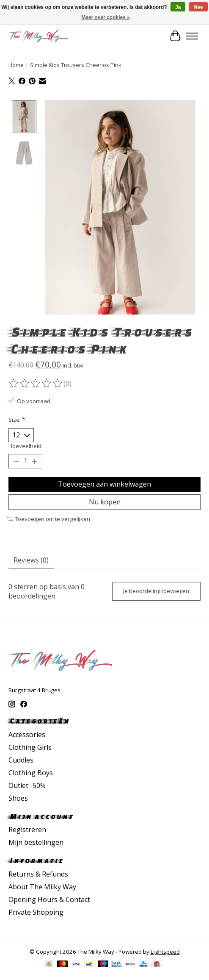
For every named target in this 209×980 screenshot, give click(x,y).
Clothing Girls (30, 747)
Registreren (27, 829)
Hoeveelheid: (26, 445)
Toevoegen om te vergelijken (49, 518)
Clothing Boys (31, 772)
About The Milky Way (42, 886)
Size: (17, 419)
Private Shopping (36, 912)
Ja (178, 7)
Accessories (27, 734)
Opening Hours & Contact (49, 899)
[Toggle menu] (192, 36)
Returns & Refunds (38, 874)
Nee (198, 7)
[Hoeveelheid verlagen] (16, 461)
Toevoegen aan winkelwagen (104, 483)
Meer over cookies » (106, 17)
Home (16, 65)
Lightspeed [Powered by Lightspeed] (165, 951)
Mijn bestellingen (36, 842)
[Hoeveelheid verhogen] (34, 461)
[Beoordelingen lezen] (36, 383)
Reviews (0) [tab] (31, 559)
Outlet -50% (27, 785)
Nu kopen (105, 501)
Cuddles (21, 760)
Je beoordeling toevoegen (156, 590)
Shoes (18, 798)
